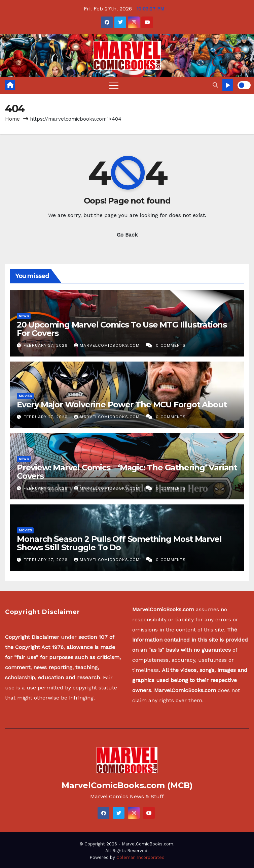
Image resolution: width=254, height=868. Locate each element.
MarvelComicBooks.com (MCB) (127, 785)
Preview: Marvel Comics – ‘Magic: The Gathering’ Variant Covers (127, 472)
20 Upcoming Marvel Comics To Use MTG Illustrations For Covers (122, 329)
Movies (25, 396)
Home (12, 119)
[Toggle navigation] (114, 85)
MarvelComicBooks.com (108, 345)
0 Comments (171, 345)
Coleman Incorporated (140, 857)
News (24, 316)
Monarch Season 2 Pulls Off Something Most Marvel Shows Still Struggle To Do (119, 543)
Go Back (127, 235)
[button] (215, 85)
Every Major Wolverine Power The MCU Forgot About (122, 405)
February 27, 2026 (46, 345)
